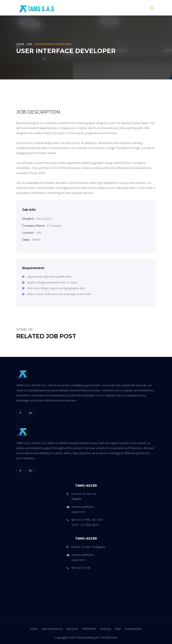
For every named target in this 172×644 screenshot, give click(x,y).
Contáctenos (133, 629)
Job (29, 44)
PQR (118, 629)
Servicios (72, 629)
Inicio (34, 629)
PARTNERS (89, 629)
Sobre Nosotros (52, 629)
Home (20, 44)
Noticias (106, 629)
